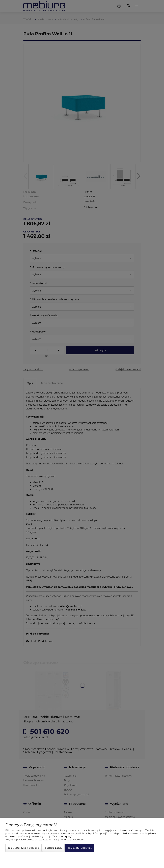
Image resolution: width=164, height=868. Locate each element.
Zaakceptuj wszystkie (80, 848)
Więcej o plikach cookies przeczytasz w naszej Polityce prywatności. (45, 840)
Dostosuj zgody (53, 848)
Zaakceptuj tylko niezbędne (23, 848)
